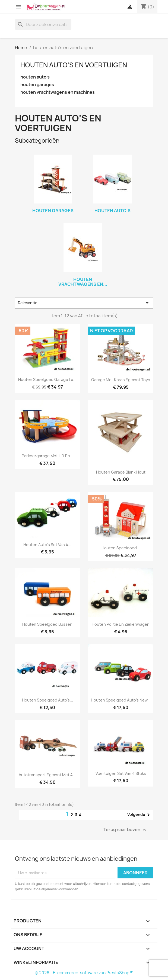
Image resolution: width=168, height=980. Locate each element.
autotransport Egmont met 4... (47, 775)
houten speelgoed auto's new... (121, 700)
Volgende (140, 815)
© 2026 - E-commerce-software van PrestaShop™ (84, 973)
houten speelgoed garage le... (47, 379)
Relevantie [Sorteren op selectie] (84, 303)
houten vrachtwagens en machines (58, 92)
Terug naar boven (126, 830)
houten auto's (35, 77)
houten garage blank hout (121, 472)
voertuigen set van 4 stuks (121, 773)
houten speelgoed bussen (47, 624)
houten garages (37, 85)
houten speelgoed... (121, 548)
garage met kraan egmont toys (121, 380)
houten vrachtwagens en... (83, 282)
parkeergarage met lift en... (47, 456)
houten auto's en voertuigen (74, 65)
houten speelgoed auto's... (47, 700)
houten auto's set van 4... (47, 545)
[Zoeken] (43, 24)
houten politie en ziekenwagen (121, 624)
